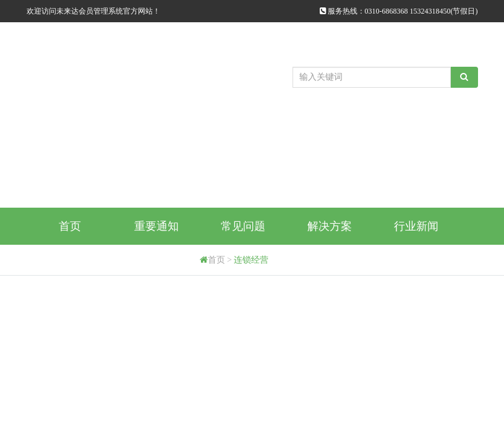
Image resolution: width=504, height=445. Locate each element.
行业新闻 (416, 226)
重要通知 (156, 226)
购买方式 (70, 263)
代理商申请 (156, 263)
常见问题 (243, 226)
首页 (70, 226)
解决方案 (330, 226)
